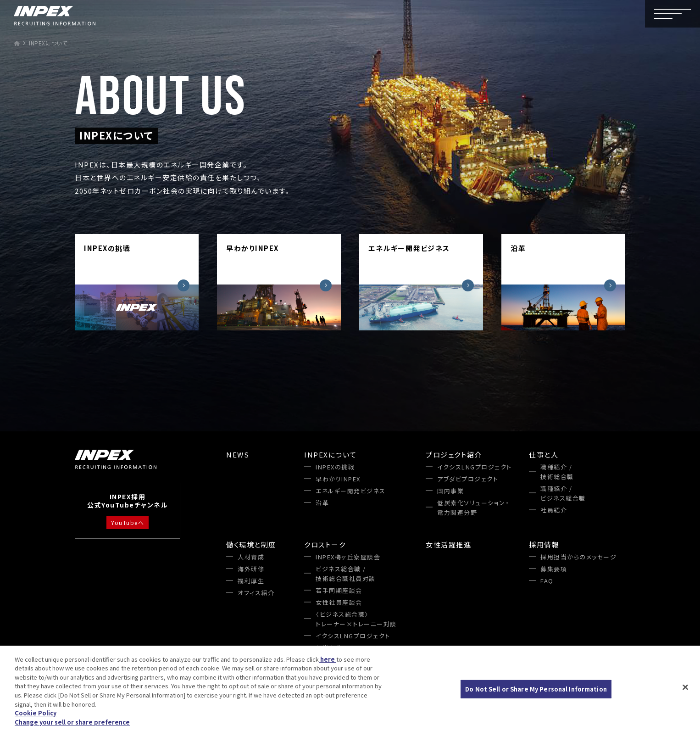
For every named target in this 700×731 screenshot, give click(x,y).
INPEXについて (331, 455)
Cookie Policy (36, 714)
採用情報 (544, 544)
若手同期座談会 (339, 590)
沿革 (322, 503)
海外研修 (251, 569)
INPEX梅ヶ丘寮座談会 (348, 557)
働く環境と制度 (251, 544)
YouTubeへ (128, 522)
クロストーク (325, 544)
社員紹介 (554, 510)
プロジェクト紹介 (454, 455)
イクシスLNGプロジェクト (475, 467)
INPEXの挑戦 (335, 467)
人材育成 (251, 557)
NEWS (238, 455)
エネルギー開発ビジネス (351, 491)
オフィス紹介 (256, 593)
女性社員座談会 (339, 602)
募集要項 (554, 569)
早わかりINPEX (338, 479)
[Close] (685, 688)
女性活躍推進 (448, 544)
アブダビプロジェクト (468, 479)
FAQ (547, 581)
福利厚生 (251, 581)
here (328, 661)
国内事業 (450, 491)
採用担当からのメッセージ (578, 557)
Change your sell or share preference (72, 723)
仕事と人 (544, 455)
